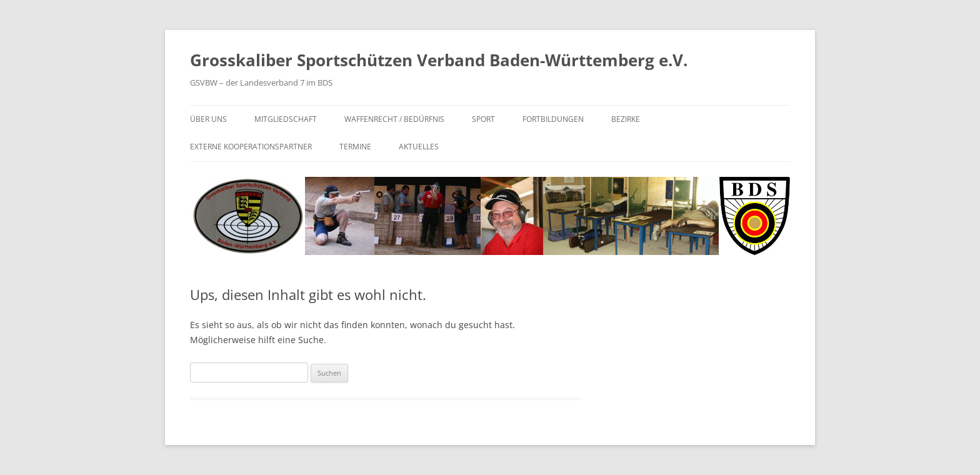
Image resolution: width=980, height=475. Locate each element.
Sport (483, 119)
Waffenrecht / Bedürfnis (394, 119)
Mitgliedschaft (286, 119)
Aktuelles (419, 147)
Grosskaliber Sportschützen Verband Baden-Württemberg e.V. (439, 60)
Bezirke (626, 119)
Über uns (208, 119)
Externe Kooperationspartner (251, 147)
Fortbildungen (553, 119)
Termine (355, 147)
